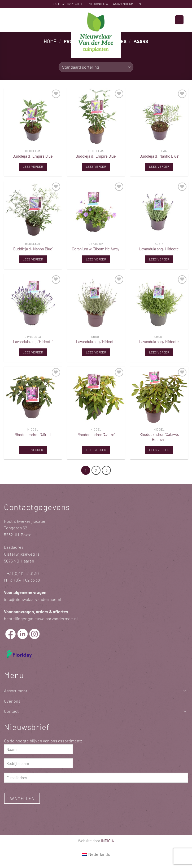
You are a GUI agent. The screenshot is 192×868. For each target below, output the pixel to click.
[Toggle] (185, 691)
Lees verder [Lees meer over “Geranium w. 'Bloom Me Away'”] (96, 259)
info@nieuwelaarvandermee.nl (115, 4)
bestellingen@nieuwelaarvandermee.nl (41, 619)
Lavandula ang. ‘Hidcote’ (159, 249)
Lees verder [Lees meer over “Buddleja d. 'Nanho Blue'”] (159, 166)
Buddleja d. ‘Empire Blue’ (33, 156)
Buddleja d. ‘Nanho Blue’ (159, 156)
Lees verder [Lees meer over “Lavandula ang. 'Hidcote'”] (159, 259)
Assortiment (16, 691)
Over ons (12, 701)
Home (50, 41)
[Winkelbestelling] (96, 67)
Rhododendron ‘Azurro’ (96, 435)
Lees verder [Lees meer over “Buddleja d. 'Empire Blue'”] (33, 166)
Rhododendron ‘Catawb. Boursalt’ (159, 437)
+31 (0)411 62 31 (64, 4)
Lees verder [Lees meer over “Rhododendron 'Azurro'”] (96, 450)
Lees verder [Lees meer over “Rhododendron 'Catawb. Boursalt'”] (159, 450)
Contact (11, 711)
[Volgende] (106, 470)
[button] (179, 20)
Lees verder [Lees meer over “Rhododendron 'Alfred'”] (33, 450)
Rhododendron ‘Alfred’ (33, 435)
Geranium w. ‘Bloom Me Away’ (96, 249)
